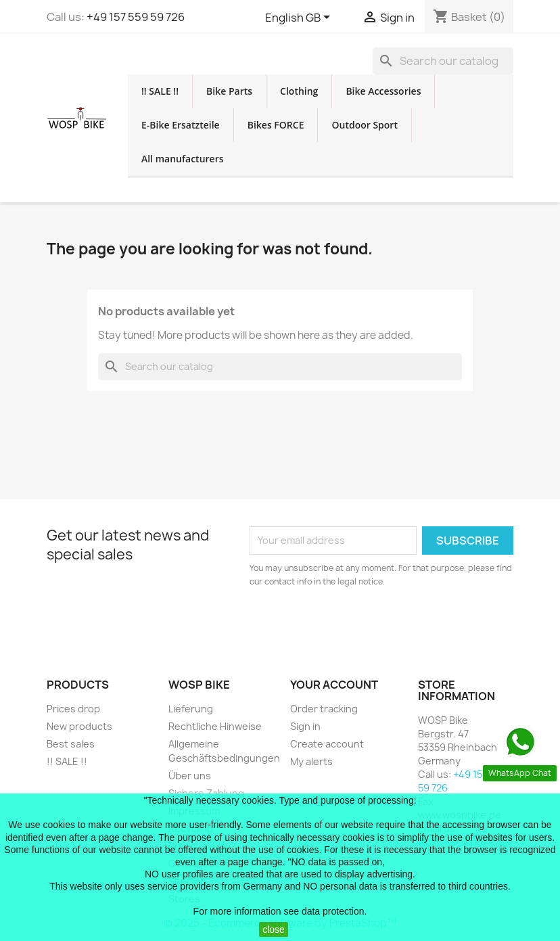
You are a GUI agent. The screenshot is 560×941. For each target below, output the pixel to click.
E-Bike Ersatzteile (181, 125)
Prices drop (73, 709)
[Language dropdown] (300, 18)
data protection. (334, 911)
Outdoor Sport (364, 125)
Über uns (190, 776)
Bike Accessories (383, 91)
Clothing (299, 91)
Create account (327, 744)
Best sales (71, 744)
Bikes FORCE (276, 125)
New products (79, 726)
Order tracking (324, 709)
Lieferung (191, 709)
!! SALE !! (160, 91)
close (274, 929)
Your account (334, 685)
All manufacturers (183, 159)
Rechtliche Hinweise (215, 726)
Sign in (305, 726)
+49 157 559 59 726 (136, 17)
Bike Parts (229, 91)
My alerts (311, 761)
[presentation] (363, 626)
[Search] (443, 61)
